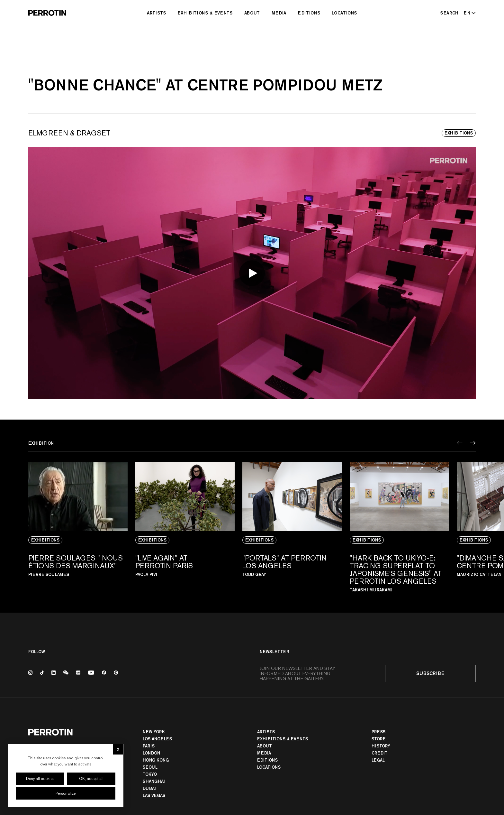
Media (279, 13)
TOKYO (150, 774)
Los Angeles (157, 739)
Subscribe (430, 673)
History (381, 746)
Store (379, 739)
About (252, 13)
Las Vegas (154, 795)
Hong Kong (156, 760)
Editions (309, 13)
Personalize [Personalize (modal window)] (66, 793)
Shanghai (154, 781)
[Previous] (460, 443)
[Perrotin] (47, 13)
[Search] (450, 13)
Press (378, 732)
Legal (378, 760)
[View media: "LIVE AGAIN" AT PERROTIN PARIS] (185, 527)
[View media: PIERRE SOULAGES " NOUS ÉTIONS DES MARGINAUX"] (78, 527)
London (151, 753)
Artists (157, 13)
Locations (344, 13)
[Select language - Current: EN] (468, 13)
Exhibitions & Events (205, 13)
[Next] (473, 443)
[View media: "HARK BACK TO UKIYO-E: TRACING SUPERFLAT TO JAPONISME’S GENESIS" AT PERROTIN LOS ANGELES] (399, 527)
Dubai (149, 788)
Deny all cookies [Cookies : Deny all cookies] (40, 779)
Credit (380, 753)
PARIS (149, 746)
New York (154, 732)
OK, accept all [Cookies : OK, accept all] (91, 779)
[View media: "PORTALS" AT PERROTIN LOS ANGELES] (292, 527)
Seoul (150, 767)
